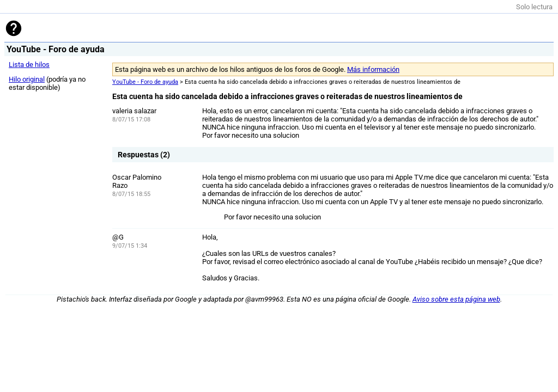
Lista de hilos (29, 65)
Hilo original (27, 79)
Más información (373, 69)
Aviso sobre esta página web (456, 299)
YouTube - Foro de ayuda (145, 82)
